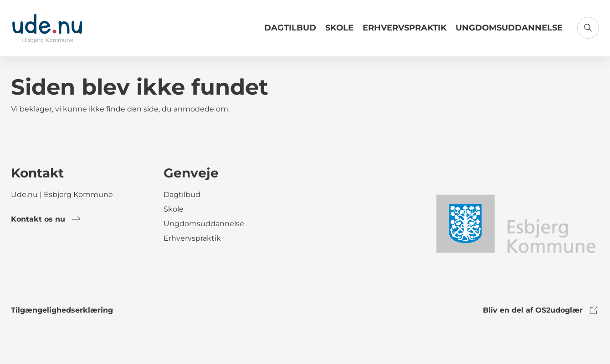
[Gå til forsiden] (47, 28)
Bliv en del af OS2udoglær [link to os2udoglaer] (541, 310)
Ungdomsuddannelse (509, 28)
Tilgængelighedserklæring (62, 310)
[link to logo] (515, 223)
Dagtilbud (290, 28)
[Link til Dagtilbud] (290, 31)
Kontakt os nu (46, 219)
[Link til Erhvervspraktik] (405, 31)
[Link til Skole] (339, 31)
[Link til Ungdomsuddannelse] (509, 31)
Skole (339, 28)
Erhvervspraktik (405, 28)
